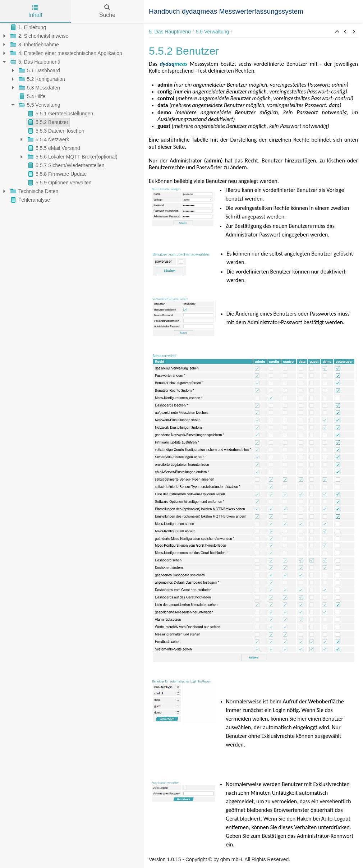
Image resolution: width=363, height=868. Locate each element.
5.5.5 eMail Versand (53, 148)
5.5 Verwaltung (39, 105)
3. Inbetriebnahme (34, 45)
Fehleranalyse (29, 200)
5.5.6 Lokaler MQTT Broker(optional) (72, 157)
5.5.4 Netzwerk (48, 139)
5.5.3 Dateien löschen (55, 131)
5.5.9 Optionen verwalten (59, 183)
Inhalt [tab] (35, 11)
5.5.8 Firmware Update (56, 174)
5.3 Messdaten (39, 88)
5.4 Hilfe (31, 96)
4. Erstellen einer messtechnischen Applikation (66, 53)
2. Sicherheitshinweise (39, 36)
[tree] (72, 114)
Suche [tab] (107, 11)
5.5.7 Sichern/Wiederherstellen (65, 165)
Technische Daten (34, 191)
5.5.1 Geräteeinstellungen (60, 114)
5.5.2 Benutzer (47, 122)
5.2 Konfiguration (41, 79)
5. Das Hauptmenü (35, 62)
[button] (337, 32)
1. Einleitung (27, 27)
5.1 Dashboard (39, 70)
